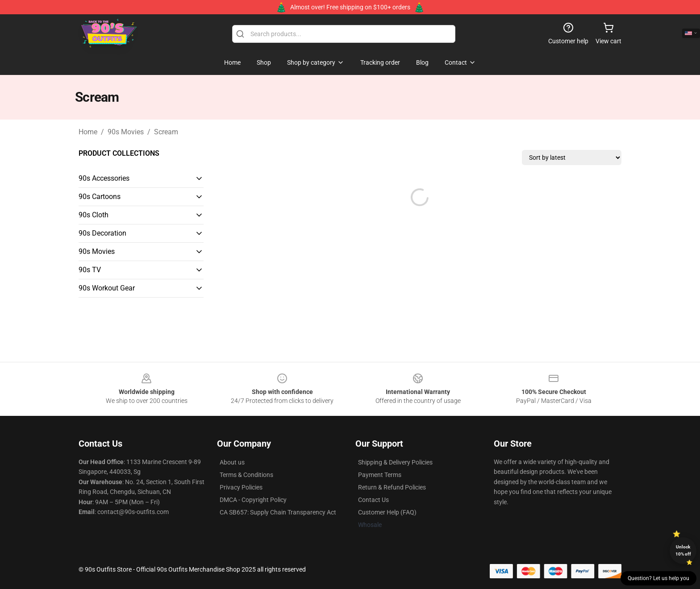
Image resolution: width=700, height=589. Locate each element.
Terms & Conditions (246, 475)
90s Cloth (94, 215)
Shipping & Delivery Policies (395, 462)
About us (232, 462)
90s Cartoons (100, 197)
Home (88, 132)
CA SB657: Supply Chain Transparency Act (278, 512)
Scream (166, 132)
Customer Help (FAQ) (387, 512)
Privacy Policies (241, 487)
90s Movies (126, 132)
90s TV (90, 270)
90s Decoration (102, 233)
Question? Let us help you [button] (658, 578)
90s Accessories (104, 178)
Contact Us (373, 500)
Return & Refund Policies (392, 487)
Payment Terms (380, 475)
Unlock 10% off (683, 550)
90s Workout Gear (107, 288)
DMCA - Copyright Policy (253, 500)
